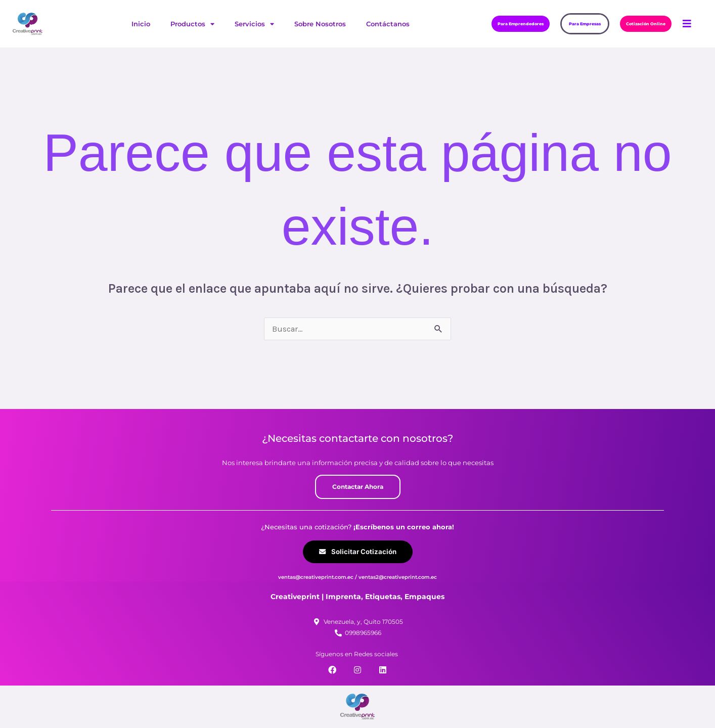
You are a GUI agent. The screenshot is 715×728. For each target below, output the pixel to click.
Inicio (141, 24)
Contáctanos (388, 24)
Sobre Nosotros (320, 24)
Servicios (254, 24)
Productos (192, 24)
